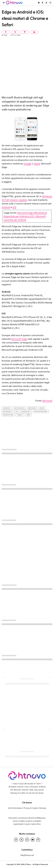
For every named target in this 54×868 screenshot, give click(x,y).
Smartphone (8, 415)
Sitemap (43, 808)
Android (6, 207)
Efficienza (7, 411)
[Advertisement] (27, 66)
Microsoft (47, 401)
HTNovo (28, 864)
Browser (32, 408)
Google (27, 164)
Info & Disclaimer (15, 808)
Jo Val (5, 35)
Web (28, 415)
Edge (42, 408)
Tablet (20, 415)
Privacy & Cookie (31, 808)
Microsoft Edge (19, 339)
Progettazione (41, 411)
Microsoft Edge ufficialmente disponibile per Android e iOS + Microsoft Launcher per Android (25, 216)
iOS (14, 207)
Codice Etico (36, 824)
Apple (37, 164)
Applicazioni (19, 408)
